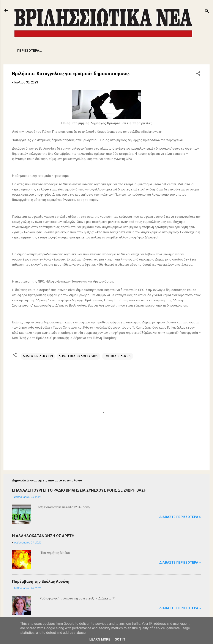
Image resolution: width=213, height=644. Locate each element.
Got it (120, 639)
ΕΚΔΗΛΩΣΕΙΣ (105, 51)
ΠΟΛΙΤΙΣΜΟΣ (152, 51)
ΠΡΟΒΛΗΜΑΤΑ (51, 51)
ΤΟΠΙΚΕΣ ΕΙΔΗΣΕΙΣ (118, 356)
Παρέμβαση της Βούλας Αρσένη (41, 581)
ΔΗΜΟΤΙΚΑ (79, 51)
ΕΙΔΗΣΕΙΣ (24, 51)
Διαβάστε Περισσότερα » (180, 517)
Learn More (100, 639)
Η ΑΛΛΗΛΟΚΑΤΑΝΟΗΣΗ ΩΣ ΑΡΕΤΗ (43, 536)
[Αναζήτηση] (207, 12)
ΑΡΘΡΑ (128, 51)
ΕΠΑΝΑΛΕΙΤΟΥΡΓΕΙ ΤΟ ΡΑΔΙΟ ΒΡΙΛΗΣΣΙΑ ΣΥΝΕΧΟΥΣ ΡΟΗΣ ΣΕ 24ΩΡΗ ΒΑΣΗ (79, 490)
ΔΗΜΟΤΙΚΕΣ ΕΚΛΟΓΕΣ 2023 (78, 356)
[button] (198, 74)
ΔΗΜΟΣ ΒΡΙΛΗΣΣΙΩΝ (38, 356)
